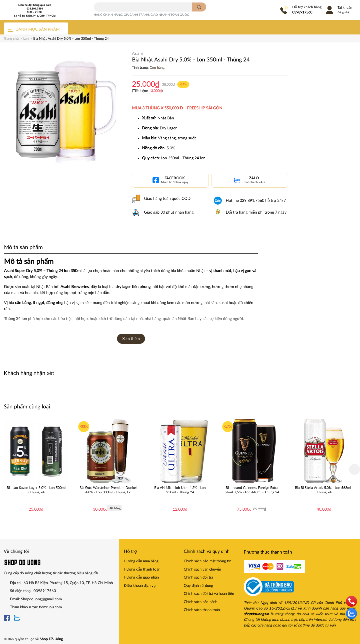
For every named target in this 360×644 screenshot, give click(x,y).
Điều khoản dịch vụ (140, 586)
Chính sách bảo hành (200, 602)
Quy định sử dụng (198, 586)
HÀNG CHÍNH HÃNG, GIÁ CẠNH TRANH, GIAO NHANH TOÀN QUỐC (141, 15)
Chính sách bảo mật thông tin (207, 561)
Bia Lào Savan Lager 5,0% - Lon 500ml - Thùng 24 (36, 490)
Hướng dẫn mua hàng (141, 561)
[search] (199, 7)
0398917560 (302, 12)
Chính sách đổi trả (198, 577)
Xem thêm (131, 339)
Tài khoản (345, 8)
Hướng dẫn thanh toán (142, 569)
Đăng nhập (344, 12)
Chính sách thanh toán (202, 610)
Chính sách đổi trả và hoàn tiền (209, 594)
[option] (36, 469)
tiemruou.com (50, 607)
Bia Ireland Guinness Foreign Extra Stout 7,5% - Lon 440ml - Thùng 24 (252, 490)
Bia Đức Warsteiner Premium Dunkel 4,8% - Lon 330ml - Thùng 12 (108, 490)
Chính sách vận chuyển (202, 569)
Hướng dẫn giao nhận (141, 577)
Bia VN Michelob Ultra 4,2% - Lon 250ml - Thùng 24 (180, 490)
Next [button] (354, 469)
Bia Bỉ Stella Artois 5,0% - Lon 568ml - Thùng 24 (324, 490)
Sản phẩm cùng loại (27, 407)
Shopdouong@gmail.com (41, 599)
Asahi (138, 53)
